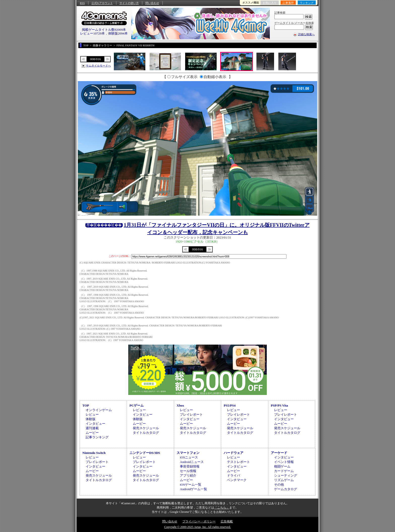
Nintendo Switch (94, 453)
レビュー (92, 414)
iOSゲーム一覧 (191, 485)
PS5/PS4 (230, 405)
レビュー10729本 (92, 33)
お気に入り (270, 3)
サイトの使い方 (129, 3)
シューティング (286, 475)
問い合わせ (152, 3)
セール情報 (188, 471)
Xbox (180, 405)
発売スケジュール (146, 428)
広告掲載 (227, 521)
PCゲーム (137, 405)
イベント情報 (284, 462)
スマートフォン (188, 453)
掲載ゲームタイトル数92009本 (104, 30)
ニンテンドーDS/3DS (145, 453)
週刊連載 (92, 428)
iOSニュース (189, 457)
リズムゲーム (284, 480)
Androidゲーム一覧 (193, 489)
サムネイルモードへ (98, 65)
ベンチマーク (237, 480)
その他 (279, 485)
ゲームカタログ (286, 489)
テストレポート (238, 462)
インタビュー (95, 424)
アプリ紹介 (188, 475)
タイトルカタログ (146, 433)
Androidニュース (192, 462)
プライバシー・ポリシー (199, 521)
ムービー (92, 433)
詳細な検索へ (306, 34)
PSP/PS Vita (279, 405)
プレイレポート (191, 414)
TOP (86, 405)
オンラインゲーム (99, 410)
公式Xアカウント (102, 3)
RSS (82, 3)
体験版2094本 (118, 33)
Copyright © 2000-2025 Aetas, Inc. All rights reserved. (197, 527)
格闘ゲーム (282, 466)
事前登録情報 (190, 466)
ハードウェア (234, 453)
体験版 (91, 419)
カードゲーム (284, 471)
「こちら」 (222, 508)
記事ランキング (97, 437)
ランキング (307, 3)
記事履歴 (288, 3)
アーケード (279, 453)
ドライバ (234, 475)
